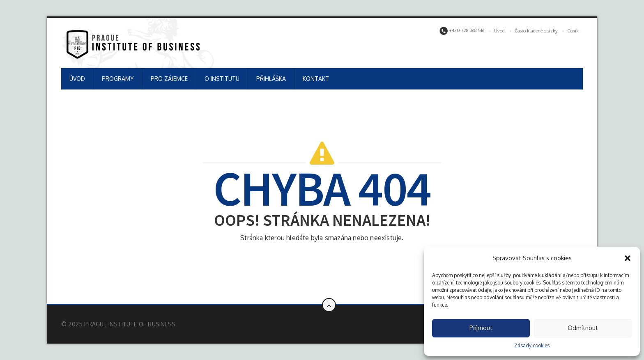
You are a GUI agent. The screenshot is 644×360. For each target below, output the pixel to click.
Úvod (499, 31)
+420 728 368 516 (462, 31)
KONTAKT (316, 79)
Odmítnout (583, 328)
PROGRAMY (118, 79)
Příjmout (481, 328)
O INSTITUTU (222, 79)
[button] (628, 258)
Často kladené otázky (536, 31)
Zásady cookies (532, 345)
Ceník (573, 31)
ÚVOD (77, 79)
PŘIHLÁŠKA (271, 79)
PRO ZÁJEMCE (169, 79)
